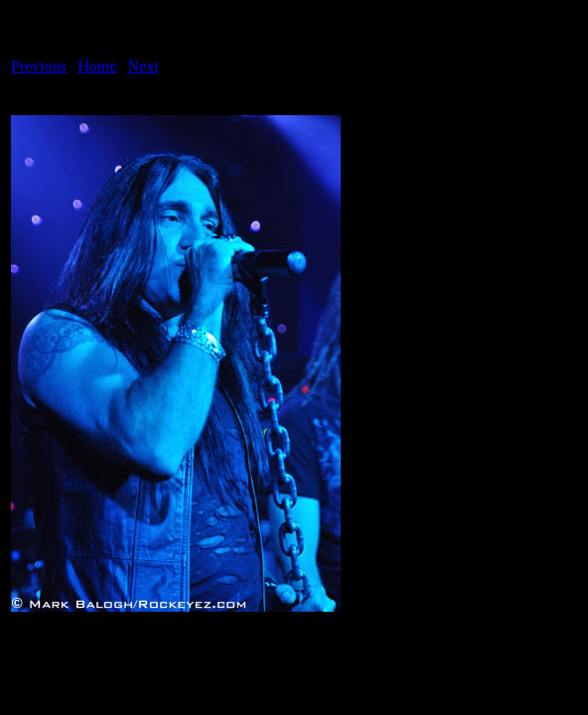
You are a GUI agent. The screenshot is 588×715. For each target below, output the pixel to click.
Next (144, 66)
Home (97, 66)
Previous (39, 66)
